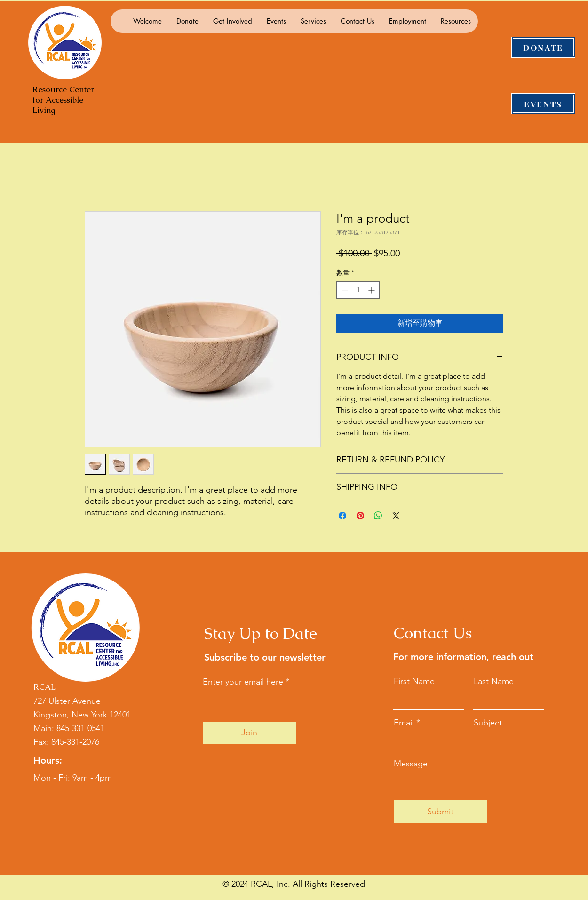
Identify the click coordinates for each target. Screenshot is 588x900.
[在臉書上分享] (342, 516)
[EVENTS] (543, 104)
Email (404, 723)
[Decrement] (344, 290)
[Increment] (372, 290)
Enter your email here (243, 682)
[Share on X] (396, 516)
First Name (414, 681)
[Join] (249, 733)
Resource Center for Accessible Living (63, 100)
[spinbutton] (358, 290)
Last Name (494, 681)
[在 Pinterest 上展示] (360, 516)
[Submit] (440, 812)
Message (411, 764)
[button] (187, 21)
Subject (488, 723)
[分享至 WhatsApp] (378, 516)
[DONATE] (543, 47)
